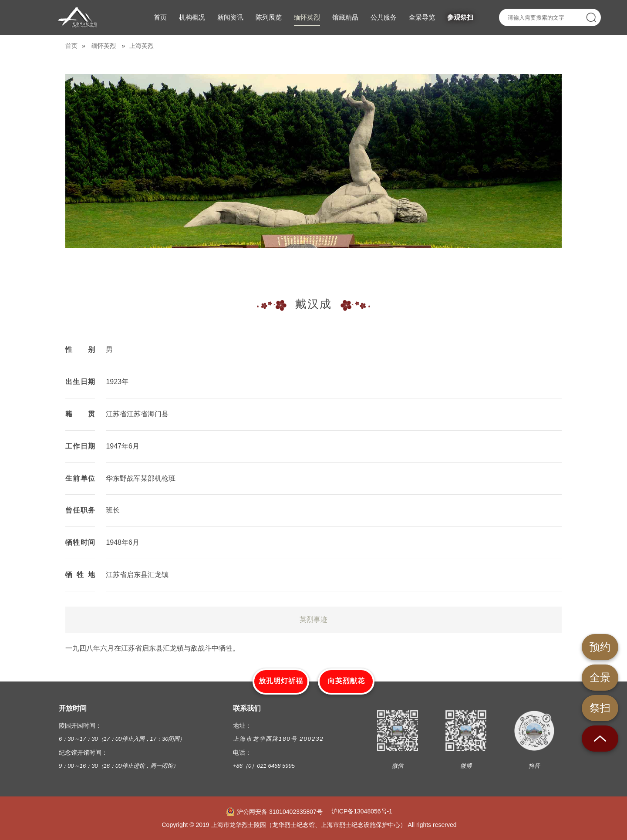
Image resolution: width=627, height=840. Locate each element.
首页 (71, 46)
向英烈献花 (346, 681)
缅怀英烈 (104, 46)
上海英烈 (142, 46)
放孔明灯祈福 (281, 681)
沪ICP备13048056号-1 (362, 811)
